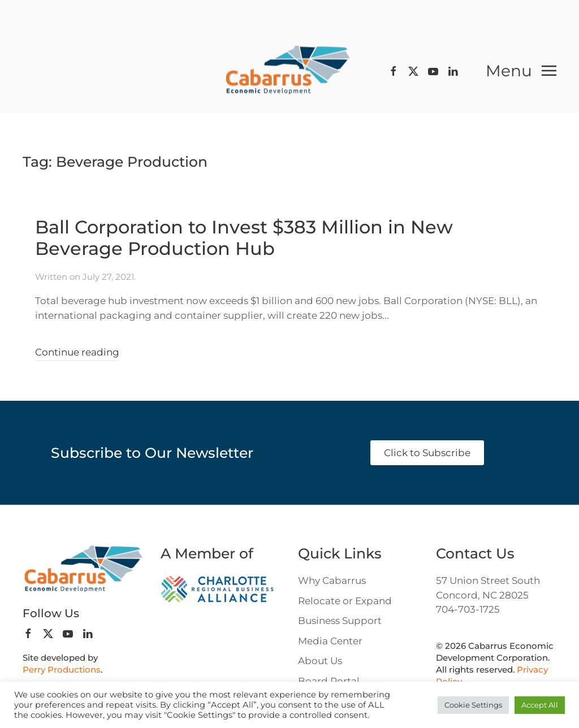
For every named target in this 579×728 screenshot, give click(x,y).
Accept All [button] (540, 705)
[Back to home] (289, 71)
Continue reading (77, 352)
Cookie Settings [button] (473, 705)
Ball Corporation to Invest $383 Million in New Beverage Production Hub (244, 238)
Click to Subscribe (427, 453)
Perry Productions (62, 669)
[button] (521, 71)
